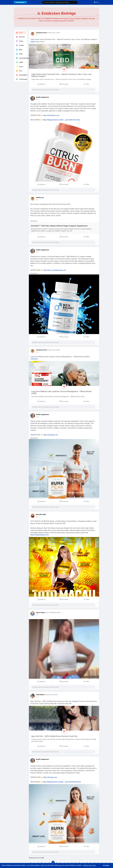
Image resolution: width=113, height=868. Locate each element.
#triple (33, 42)
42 (102, 862)
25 (38, 862)
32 (64, 862)
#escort (75, 701)
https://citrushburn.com (51, 115)
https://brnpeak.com (50, 777)
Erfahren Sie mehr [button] (89, 865)
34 (72, 862)
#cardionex (34, 359)
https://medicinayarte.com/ (40, 535)
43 (106, 862)
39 (91, 862)
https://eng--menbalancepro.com (55, 270)
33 (68, 862)
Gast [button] (97, 2)
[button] (60, 2)
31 (61, 862)
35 (76, 862)
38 (87, 862)
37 (83, 862)
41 (98, 862)
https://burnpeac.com (51, 435)
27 (46, 862)
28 (49, 862)
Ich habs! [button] (106, 865)
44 (110, 862)
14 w (37, 35)
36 (79, 862)
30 (57, 862)
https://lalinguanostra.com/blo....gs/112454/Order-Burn (62, 782)
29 (53, 862)
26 (42, 862)
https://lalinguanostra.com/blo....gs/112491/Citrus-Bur (61, 120)
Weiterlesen (34, 221)
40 (95, 862)
